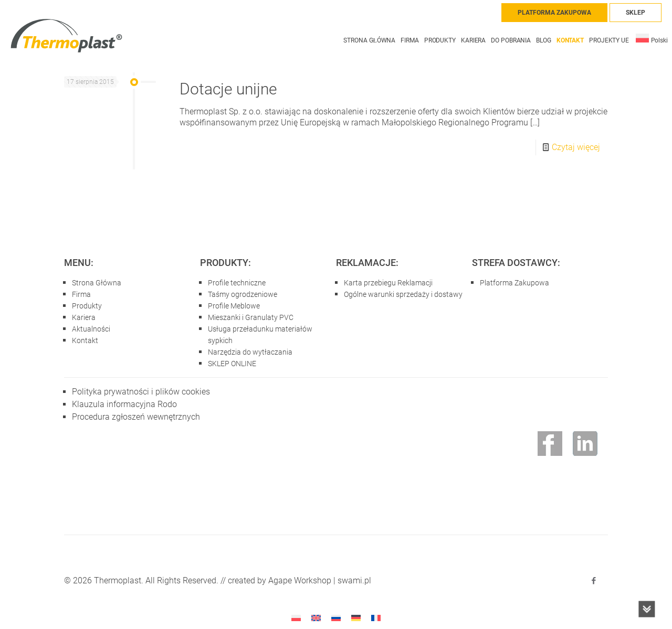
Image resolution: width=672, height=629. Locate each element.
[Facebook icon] (594, 581)
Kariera (84, 317)
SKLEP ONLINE (232, 364)
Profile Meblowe (234, 306)
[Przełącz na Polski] (296, 618)
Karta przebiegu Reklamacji (388, 283)
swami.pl (354, 580)
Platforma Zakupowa (514, 283)
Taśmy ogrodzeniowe (243, 294)
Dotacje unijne (228, 89)
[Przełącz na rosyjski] (336, 618)
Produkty (87, 306)
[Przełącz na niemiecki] (356, 618)
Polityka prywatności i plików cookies (141, 392)
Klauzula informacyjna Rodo (124, 404)
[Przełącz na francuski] (376, 618)
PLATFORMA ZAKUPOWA (554, 13)
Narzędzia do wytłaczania (250, 352)
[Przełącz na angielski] (316, 618)
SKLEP (636, 13)
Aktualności (91, 329)
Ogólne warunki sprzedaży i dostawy (403, 294)
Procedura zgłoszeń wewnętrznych (136, 417)
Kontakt (85, 340)
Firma (81, 294)
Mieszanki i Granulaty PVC (251, 317)
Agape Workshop (300, 580)
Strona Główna (97, 283)
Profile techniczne (237, 283)
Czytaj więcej (576, 147)
